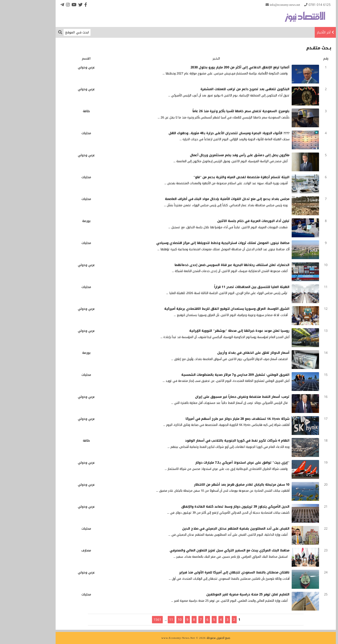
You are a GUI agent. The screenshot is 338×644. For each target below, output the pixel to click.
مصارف (59, 550)
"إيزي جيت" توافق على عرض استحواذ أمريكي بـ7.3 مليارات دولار (216, 463)
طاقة (60, 111)
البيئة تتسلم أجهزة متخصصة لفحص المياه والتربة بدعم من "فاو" (215, 177)
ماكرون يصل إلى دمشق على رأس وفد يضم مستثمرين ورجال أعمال (213, 155)
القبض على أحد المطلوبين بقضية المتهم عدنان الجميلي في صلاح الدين (209, 529)
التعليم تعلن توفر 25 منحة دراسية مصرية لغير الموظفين (221, 594)
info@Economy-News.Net (258, 5)
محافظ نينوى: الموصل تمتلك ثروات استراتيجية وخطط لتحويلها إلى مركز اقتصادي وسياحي (196, 243)
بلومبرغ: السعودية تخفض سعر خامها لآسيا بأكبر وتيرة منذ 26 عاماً (214, 111)
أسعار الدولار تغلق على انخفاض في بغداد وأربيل (227, 353)
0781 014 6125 (293, 5)
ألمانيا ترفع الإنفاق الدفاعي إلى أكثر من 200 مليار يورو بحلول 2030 (213, 67)
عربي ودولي (60, 67)
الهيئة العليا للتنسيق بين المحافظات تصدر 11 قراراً (225, 287)
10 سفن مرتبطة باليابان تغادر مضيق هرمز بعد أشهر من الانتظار (215, 485)
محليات (59, 133)
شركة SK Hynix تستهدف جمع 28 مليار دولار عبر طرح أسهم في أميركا (211, 419)
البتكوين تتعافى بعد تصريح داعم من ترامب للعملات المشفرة (218, 89)
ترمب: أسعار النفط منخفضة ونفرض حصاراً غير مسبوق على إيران (216, 397)
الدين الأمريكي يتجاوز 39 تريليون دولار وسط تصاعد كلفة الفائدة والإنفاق (209, 507)
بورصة (60, 221)
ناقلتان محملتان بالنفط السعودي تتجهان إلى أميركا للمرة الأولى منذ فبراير (208, 572)
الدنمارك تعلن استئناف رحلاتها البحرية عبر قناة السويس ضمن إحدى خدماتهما (205, 265)
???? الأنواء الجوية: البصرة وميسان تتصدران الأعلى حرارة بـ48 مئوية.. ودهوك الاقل (202, 133)
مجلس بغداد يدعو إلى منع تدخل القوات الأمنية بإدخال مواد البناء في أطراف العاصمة (200, 199)
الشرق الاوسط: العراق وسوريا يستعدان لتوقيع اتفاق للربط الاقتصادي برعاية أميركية (200, 309)
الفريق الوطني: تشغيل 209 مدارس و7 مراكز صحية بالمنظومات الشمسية (209, 375)
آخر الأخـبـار (297, 32)
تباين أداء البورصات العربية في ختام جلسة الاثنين (227, 221)
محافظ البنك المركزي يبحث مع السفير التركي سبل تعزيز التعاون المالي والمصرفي (203, 550)
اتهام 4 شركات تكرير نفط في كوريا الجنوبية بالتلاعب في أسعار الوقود (210, 441)
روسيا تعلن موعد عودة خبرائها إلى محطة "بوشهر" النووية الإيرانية (213, 331)
